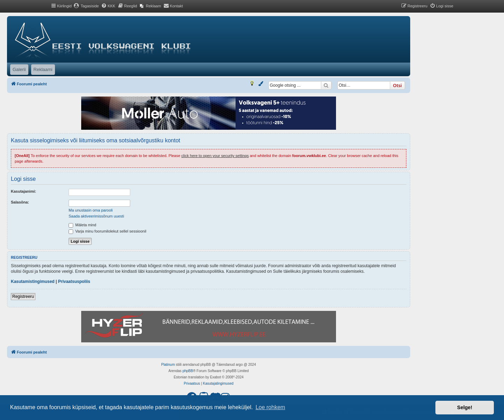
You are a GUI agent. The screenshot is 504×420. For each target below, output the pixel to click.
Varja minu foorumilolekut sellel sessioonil (107, 231)
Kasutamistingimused (33, 282)
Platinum (168, 365)
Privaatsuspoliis (74, 282)
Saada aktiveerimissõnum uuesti (96, 216)
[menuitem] (86, 6)
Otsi (397, 85)
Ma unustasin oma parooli (91, 210)
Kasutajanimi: (23, 191)
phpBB (188, 371)
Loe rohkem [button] (270, 407)
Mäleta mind (82, 225)
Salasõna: (20, 202)
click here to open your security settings (215, 156)
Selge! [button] (465, 407)
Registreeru (23, 297)
